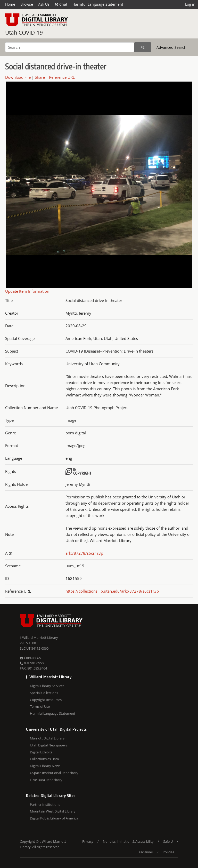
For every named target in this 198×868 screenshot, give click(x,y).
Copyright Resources (46, 700)
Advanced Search (171, 47)
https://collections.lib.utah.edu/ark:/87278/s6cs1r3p (112, 591)
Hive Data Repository (46, 780)
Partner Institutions (45, 805)
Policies (168, 852)
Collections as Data (44, 759)
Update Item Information (27, 291)
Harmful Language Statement (98, 4)
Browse (27, 4)
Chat (61, 4)
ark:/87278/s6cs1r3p (84, 553)
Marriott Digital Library (47, 738)
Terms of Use (40, 706)
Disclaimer (145, 852)
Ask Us (44, 4)
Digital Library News (45, 766)
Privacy (88, 841)
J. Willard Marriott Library (39, 638)
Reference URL (62, 77)
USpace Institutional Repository (54, 773)
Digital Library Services (47, 686)
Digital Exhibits (41, 752)
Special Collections (44, 693)
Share (40, 77)
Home (10, 4)
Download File (18, 77)
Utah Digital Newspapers (49, 745)
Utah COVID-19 (24, 33)
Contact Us (30, 658)
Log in (190, 4)
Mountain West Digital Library (53, 811)
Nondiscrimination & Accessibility (128, 841)
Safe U (168, 841)
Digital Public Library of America (54, 818)
